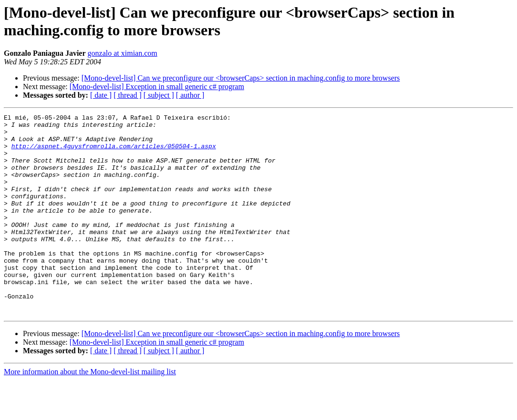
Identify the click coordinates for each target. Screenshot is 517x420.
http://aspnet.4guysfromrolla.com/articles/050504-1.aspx (114, 153)
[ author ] (190, 95)
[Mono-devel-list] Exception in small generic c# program (157, 87)
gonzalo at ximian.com (123, 53)
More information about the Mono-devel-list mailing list (90, 412)
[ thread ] (128, 95)
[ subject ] (159, 95)
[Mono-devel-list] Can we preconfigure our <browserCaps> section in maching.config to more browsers (241, 78)
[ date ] (101, 95)
